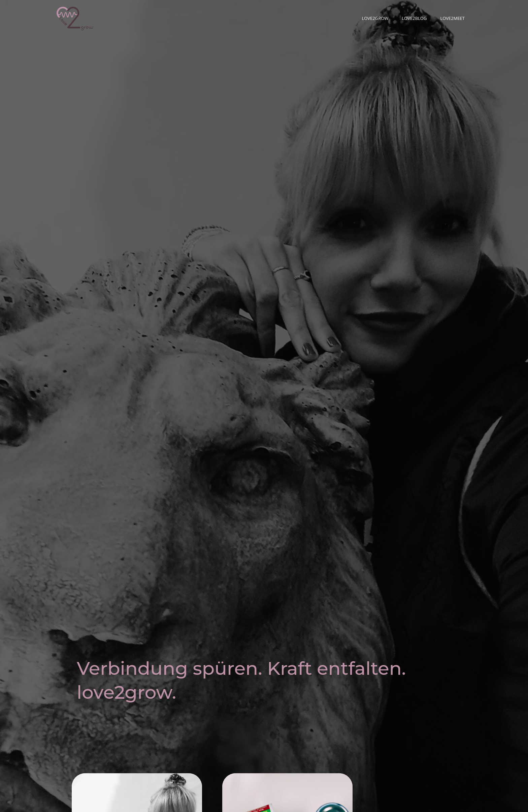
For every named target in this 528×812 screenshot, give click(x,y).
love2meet (452, 18)
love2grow (375, 18)
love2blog (414, 18)
